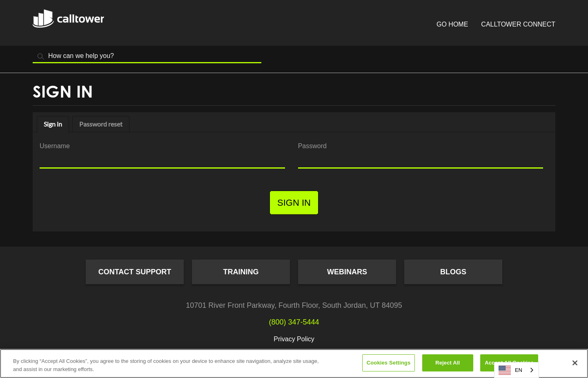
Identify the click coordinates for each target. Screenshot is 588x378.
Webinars (347, 272)
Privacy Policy (294, 339)
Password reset (101, 124)
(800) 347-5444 (294, 322)
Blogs (453, 272)
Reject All (448, 363)
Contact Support (135, 272)
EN (510, 370)
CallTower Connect (518, 24)
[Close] (575, 363)
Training (241, 272)
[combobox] (517, 370)
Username (55, 146)
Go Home (452, 24)
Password (312, 146)
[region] (294, 364)
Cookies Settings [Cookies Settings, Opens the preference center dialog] (389, 363)
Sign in (53, 124)
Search (41, 57)
